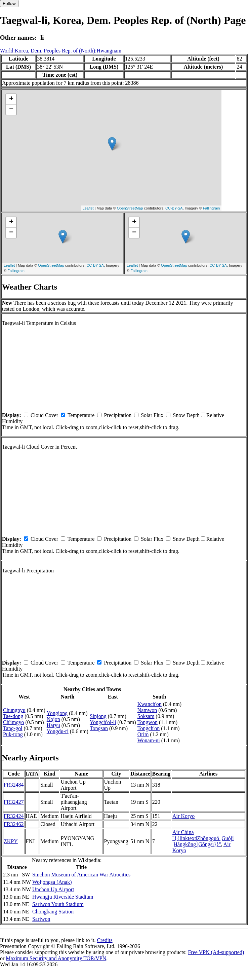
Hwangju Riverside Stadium (63, 897)
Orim (143, 734)
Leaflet (88, 208)
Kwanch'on (150, 704)
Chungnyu (14, 710)
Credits (105, 940)
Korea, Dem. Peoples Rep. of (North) (55, 51)
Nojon (53, 719)
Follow (9, 4)
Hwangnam (109, 51)
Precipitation (118, 415)
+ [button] (11, 99)
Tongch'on (149, 728)
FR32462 (14, 824)
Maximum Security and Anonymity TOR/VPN (56, 958)
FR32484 (14, 785)
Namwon (147, 710)
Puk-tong (13, 734)
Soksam (146, 716)
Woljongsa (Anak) (52, 882)
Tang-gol (13, 728)
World (7, 51)
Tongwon (148, 722)
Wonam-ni (149, 740)
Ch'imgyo (13, 722)
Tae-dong (13, 716)
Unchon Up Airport (53, 889)
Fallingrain (212, 208)
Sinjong (98, 716)
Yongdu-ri (58, 731)
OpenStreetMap (130, 208)
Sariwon (41, 919)
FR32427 (14, 802)
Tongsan (99, 728)
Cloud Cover (44, 415)
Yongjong (57, 713)
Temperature (81, 415)
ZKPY (11, 841)
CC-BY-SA (174, 208)
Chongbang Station (53, 912)
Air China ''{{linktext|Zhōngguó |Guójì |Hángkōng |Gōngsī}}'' (203, 838)
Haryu (53, 725)
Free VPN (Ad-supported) (216, 952)
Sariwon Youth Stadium (58, 904)
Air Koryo (183, 816)
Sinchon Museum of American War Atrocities (81, 875)
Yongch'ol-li (103, 722)
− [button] (11, 110)
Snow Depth (186, 415)
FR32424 (14, 816)
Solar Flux (152, 415)
